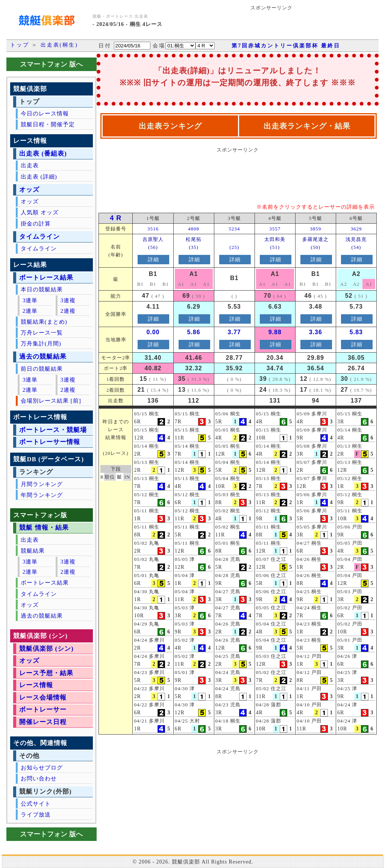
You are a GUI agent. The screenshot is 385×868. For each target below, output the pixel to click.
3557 (275, 229)
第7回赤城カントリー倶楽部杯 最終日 (286, 46)
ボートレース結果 (46, 278)
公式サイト (36, 804)
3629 (356, 229)
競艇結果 (33, 551)
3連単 (30, 300)
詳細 (153, 260)
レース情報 (36, 685)
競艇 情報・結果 (44, 528)
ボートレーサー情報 (50, 442)
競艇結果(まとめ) (44, 322)
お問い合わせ (39, 778)
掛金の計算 (36, 223)
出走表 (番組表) (43, 154)
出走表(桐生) (59, 45)
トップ (20, 45)
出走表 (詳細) (39, 176)
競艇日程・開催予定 (48, 124)
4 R (116, 218)
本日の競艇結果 (42, 289)
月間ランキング (42, 484)
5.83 (356, 332)
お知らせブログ (42, 767)
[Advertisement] (282, 25)
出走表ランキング (170, 126)
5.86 (193, 332)
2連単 (30, 311)
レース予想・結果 (46, 673)
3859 (315, 229)
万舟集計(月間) (41, 343)
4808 (194, 229)
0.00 (153, 332)
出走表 (30, 165)
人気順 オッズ (40, 212)
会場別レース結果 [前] (51, 401)
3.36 (316, 332)
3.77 (234, 332)
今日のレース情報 (45, 113)
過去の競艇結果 (43, 357)
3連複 (68, 300)
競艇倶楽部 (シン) (46, 649)
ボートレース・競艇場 (53, 430)
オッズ (29, 190)
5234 (234, 229)
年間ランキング (42, 495)
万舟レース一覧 (42, 333)
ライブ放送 (36, 814)
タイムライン (39, 237)
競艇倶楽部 (186, 862)
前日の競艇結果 (42, 369)
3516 (153, 229)
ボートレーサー (43, 710)
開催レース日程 (43, 722)
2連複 (68, 311)
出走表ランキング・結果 (307, 126)
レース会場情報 (43, 698)
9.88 (275, 332)
